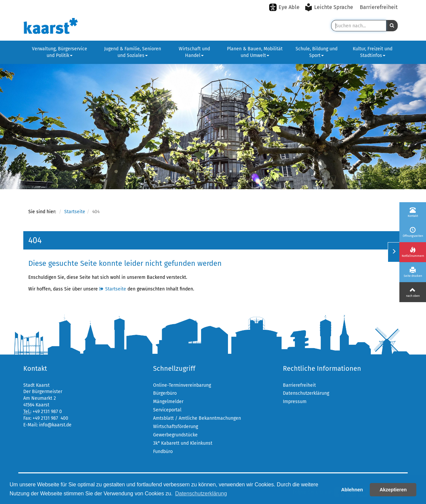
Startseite (75, 212)
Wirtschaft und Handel (194, 52)
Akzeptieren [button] (393, 490)
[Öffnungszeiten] (413, 232)
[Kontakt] (413, 212)
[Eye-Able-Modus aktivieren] (284, 7)
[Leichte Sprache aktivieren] (330, 7)
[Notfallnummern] (413, 252)
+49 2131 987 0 (47, 412)
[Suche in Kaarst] (359, 26)
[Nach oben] (413, 292)
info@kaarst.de (55, 425)
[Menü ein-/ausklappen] (394, 252)
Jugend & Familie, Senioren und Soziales (133, 52)
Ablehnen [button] (352, 490)
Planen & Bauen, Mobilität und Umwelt (255, 52)
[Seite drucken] (413, 272)
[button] (392, 26)
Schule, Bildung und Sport (317, 52)
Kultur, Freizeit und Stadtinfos (373, 52)
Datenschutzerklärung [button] (201, 494)
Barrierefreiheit (379, 7)
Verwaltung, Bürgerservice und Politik (60, 52)
